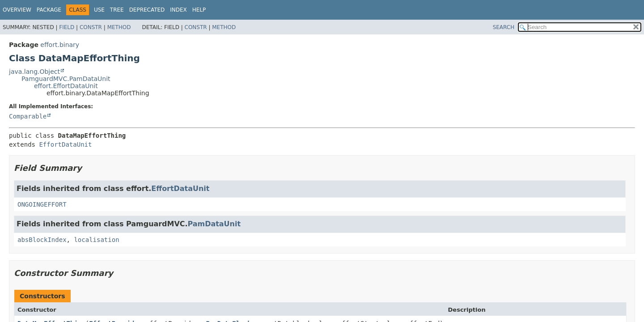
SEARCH (504, 27)
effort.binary (60, 45)
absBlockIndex (42, 240)
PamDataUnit (214, 224)
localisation (96, 240)
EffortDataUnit (65, 144)
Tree (117, 10)
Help (199, 10)
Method (119, 27)
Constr (91, 27)
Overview (17, 10)
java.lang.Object (34, 72)
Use (99, 10)
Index (178, 10)
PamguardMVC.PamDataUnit (66, 79)
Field (67, 27)
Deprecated (147, 10)
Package (49, 10)
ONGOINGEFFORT (42, 204)
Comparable (28, 116)
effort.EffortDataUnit (66, 86)
